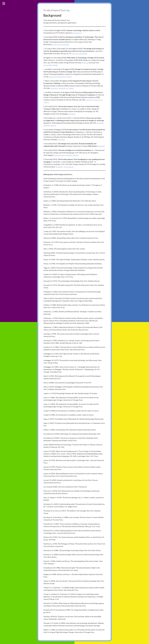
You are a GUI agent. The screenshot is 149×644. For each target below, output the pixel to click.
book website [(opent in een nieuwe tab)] (69, 167)
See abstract (77, 33)
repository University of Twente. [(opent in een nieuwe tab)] (60, 77)
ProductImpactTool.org (57, 10)
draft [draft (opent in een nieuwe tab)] (63, 155)
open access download (61, 44)
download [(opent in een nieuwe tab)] (85, 63)
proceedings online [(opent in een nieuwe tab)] (50, 65)
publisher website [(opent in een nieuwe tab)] (50, 125)
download (58, 155)
